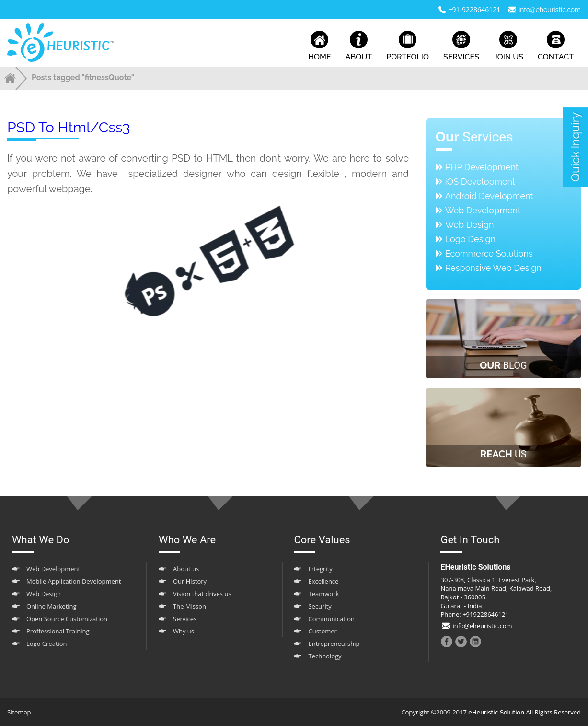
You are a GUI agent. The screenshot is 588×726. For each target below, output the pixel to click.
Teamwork (323, 594)
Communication (331, 619)
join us (508, 46)
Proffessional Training (58, 631)
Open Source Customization (67, 619)
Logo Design (470, 239)
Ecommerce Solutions (489, 253)
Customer (322, 631)
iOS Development (480, 181)
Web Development (483, 210)
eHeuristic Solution (496, 712)
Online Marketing (52, 606)
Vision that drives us (202, 594)
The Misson (190, 606)
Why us (184, 631)
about (359, 46)
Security (320, 606)
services (461, 46)
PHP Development (482, 167)
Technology (325, 656)
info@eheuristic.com (550, 10)
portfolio (408, 46)
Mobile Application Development (74, 581)
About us (186, 569)
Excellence (323, 581)
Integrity (320, 569)
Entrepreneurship (334, 644)
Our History (190, 581)
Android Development (489, 196)
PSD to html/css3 (69, 127)
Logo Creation (47, 644)
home (320, 46)
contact (556, 46)
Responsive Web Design (493, 268)
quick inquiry (575, 147)
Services (185, 619)
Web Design (470, 225)
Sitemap (19, 712)
